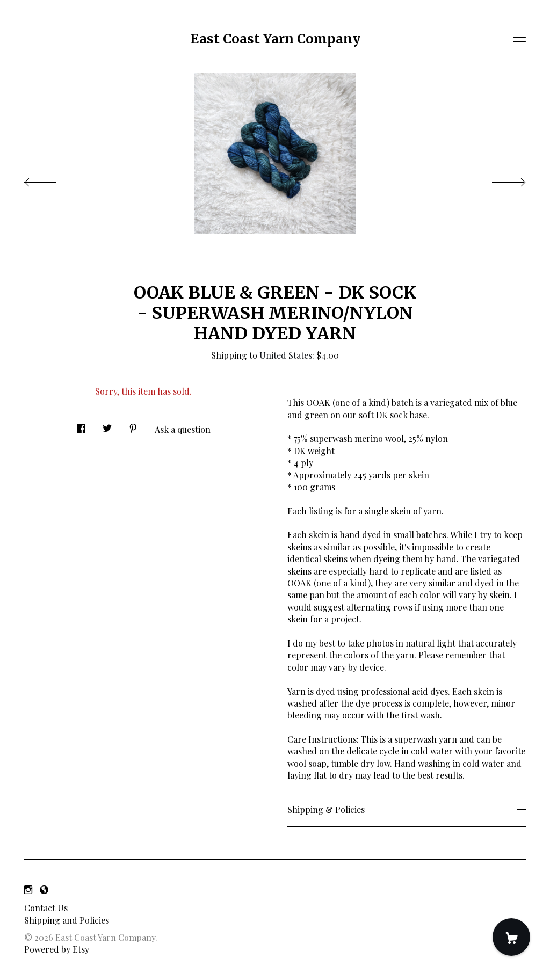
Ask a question (183, 429)
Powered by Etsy (57, 949)
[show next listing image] (499, 179)
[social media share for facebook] (81, 426)
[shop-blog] (44, 890)
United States (286, 355)
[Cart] (511, 937)
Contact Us (46, 908)
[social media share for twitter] (107, 426)
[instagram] (28, 890)
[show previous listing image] (51, 179)
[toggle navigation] (519, 38)
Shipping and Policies (67, 920)
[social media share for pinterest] (133, 426)
